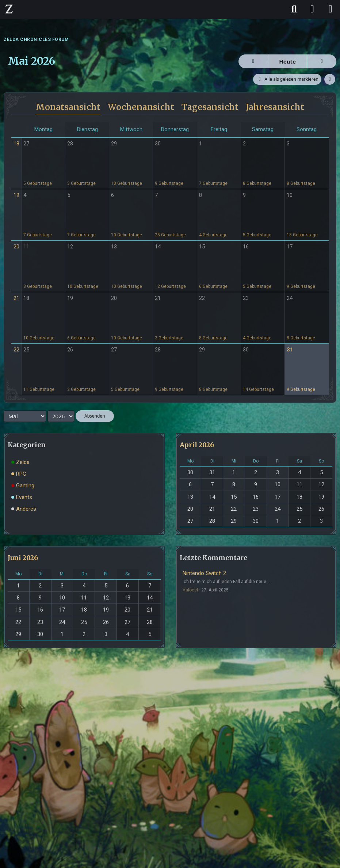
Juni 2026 (23, 558)
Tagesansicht (210, 107)
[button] (330, 79)
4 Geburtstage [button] (213, 235)
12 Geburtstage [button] (170, 286)
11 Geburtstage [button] (39, 389)
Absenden (95, 416)
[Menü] (331, 9)
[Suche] (294, 9)
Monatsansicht (68, 107)
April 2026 (197, 445)
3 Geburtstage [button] (81, 183)
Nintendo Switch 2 (204, 573)
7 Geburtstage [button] (213, 183)
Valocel (190, 590)
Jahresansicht (275, 107)
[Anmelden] (312, 9)
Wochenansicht (141, 107)
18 (16, 144)
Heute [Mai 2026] (287, 61)
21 (16, 298)
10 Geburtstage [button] (127, 183)
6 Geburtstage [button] (213, 286)
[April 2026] (253, 61)
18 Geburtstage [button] (302, 235)
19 (16, 195)
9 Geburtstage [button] (169, 183)
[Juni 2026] (322, 61)
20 (16, 247)
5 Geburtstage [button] (38, 183)
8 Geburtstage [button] (257, 183)
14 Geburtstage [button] (258, 389)
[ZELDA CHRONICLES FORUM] (9, 9)
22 (16, 350)
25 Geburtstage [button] (170, 235)
